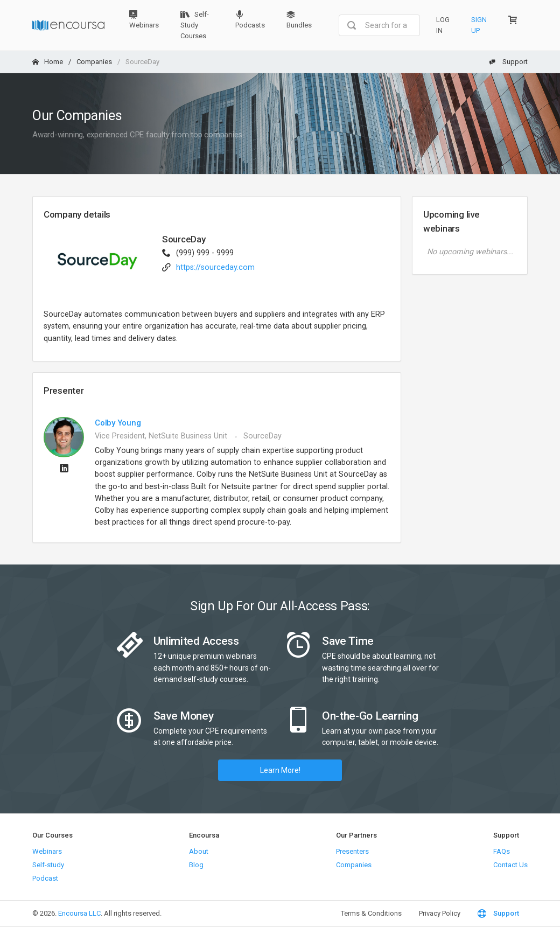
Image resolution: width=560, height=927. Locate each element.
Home (48, 62)
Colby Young (118, 423)
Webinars (144, 20)
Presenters (352, 851)
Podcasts (250, 20)
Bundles (299, 20)
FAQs (502, 851)
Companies (94, 62)
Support (508, 62)
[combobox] (379, 25)
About (199, 851)
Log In (443, 25)
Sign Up (479, 25)
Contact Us (510, 865)
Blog (196, 865)
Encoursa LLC (79, 913)
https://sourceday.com (215, 267)
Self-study (48, 865)
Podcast (45, 878)
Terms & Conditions (371, 913)
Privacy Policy (440, 913)
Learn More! (280, 770)
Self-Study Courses (195, 25)
